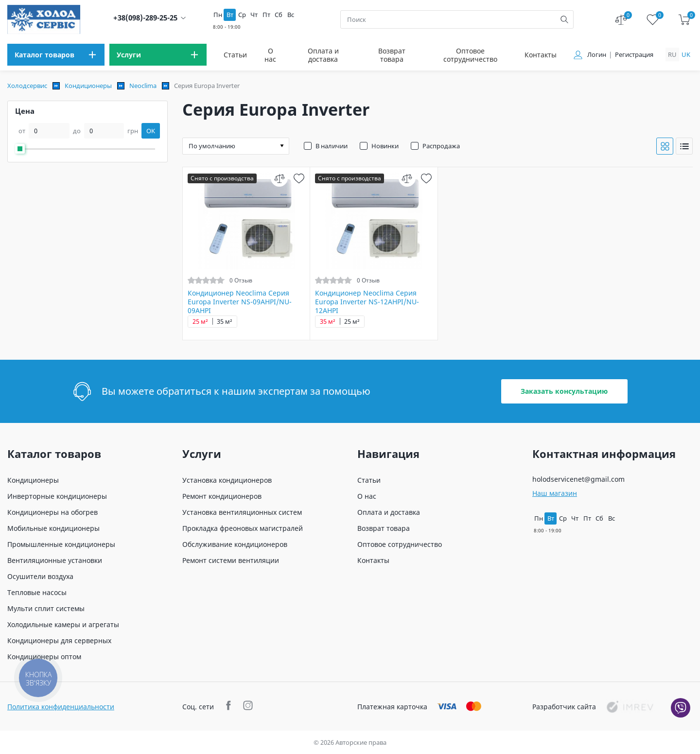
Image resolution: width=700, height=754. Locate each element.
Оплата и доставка (323, 55)
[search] (564, 19)
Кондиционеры (88, 86)
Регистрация (634, 55)
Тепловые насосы (37, 592)
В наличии (332, 146)
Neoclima (143, 86)
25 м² (200, 322)
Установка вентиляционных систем (242, 512)
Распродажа (441, 146)
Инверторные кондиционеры (57, 496)
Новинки (385, 146)
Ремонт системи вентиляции (231, 560)
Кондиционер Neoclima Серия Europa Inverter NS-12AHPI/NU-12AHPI (367, 302)
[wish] (299, 178)
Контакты (541, 55)
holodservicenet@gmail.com (578, 479)
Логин (597, 55)
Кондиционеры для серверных (59, 640)
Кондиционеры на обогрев (52, 512)
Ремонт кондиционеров (222, 496)
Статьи (235, 55)
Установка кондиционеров (227, 480)
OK (151, 131)
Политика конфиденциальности (61, 707)
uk (686, 54)
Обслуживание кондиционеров (235, 544)
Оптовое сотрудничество (470, 55)
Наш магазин (555, 493)
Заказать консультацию (564, 391)
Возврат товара (392, 55)
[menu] (56, 55)
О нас (270, 55)
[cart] (684, 20)
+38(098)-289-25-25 (145, 18)
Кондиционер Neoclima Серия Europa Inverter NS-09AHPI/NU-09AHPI (240, 302)
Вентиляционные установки (55, 560)
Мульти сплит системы (46, 608)
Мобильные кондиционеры (53, 528)
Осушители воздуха (40, 576)
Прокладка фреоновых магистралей (243, 528)
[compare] (279, 178)
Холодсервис (27, 86)
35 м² (225, 322)
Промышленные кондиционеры (61, 544)
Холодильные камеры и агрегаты (63, 624)
